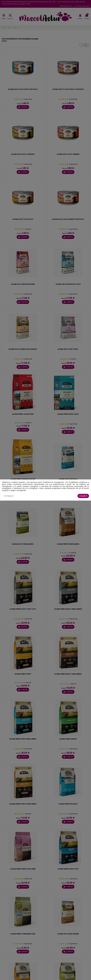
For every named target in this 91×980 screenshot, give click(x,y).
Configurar (9, 496)
